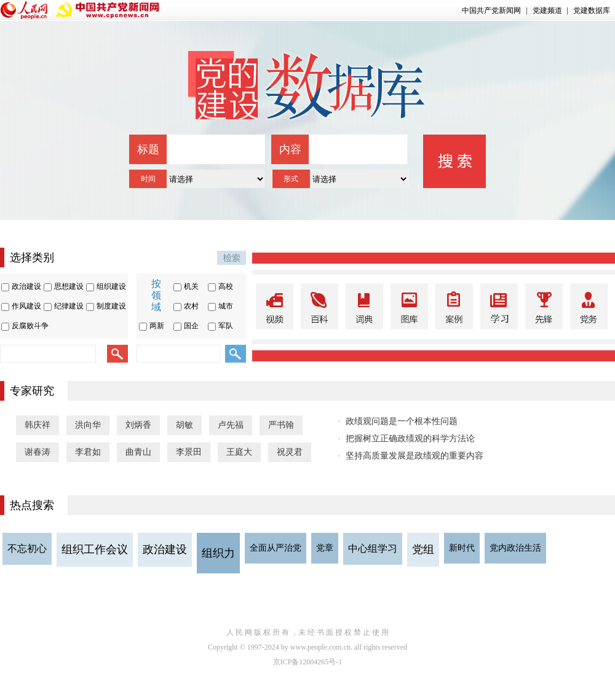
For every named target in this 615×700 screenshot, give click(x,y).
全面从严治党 (276, 548)
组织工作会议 (95, 549)
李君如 (88, 452)
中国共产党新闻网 (491, 10)
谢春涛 (38, 452)
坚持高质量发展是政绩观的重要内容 (415, 456)
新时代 (462, 548)
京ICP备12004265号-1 (308, 662)
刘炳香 (138, 425)
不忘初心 (27, 549)
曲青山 (138, 452)
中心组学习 (373, 549)
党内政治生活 (515, 548)
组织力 (218, 553)
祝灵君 (290, 452)
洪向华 (88, 425)
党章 (325, 548)
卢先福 (231, 425)
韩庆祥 (38, 425)
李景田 (189, 452)
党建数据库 (592, 10)
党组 (423, 549)
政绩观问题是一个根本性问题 (402, 421)
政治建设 (165, 549)
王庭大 (239, 452)
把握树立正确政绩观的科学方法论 (410, 438)
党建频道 (547, 10)
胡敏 (184, 425)
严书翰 (281, 425)
